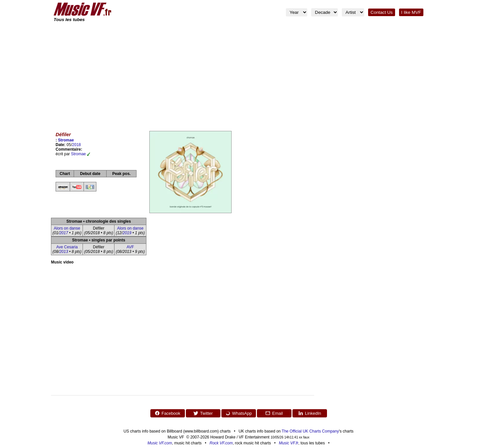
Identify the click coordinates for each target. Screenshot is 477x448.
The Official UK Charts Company (310, 431)
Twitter (203, 413)
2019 (127, 233)
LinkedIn (310, 413)
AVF (130, 247)
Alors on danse (67, 228)
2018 (76, 145)
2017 (64, 233)
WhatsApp (239, 413)
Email (274, 413)
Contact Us (381, 12)
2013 (64, 252)
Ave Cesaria (67, 247)
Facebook (167, 413)
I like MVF (411, 12)
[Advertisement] (238, 72)
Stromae (66, 140)
